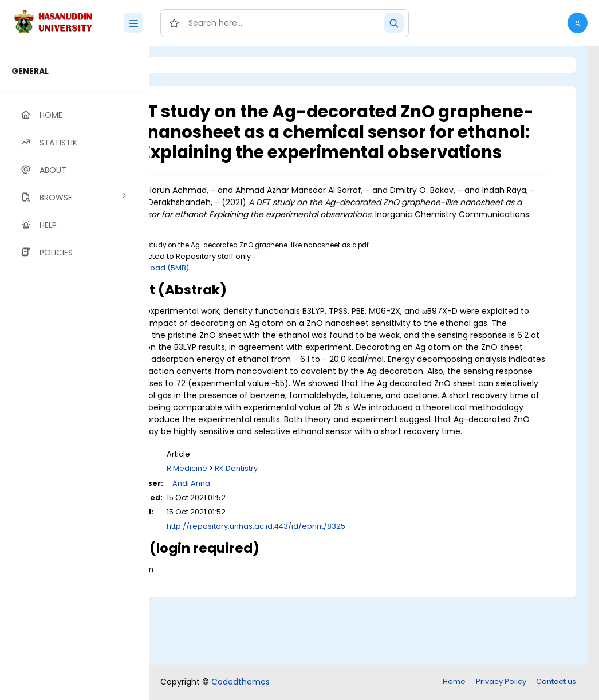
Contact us (556, 683)
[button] (578, 23)
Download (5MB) (251, 300)
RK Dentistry (330, 537)
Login (198, 65)
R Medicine (280, 537)
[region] (74, 373)
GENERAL (30, 71)
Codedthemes (241, 683)
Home (454, 683)
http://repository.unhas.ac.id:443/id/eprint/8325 (349, 594)
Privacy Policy (501, 683)
